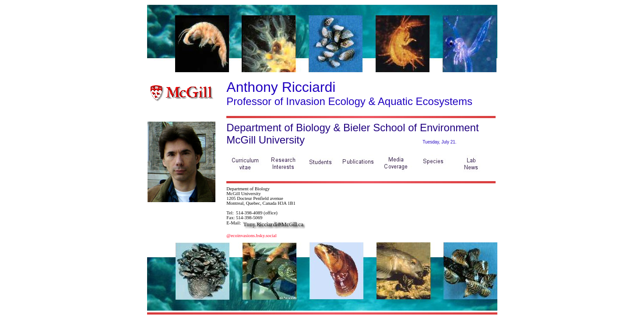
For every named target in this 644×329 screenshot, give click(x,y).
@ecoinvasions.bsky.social (251, 236)
